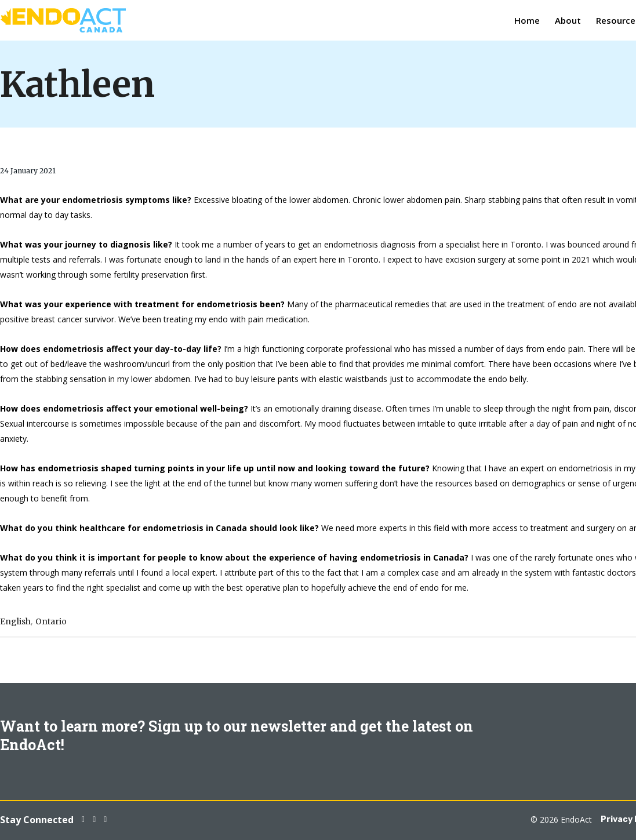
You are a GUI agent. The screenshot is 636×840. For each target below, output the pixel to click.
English (15, 621)
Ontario (51, 621)
